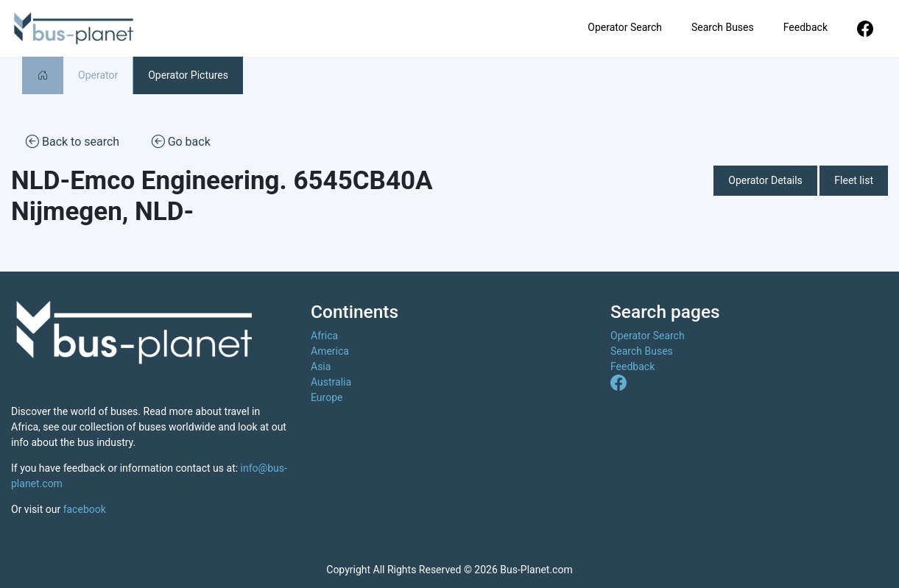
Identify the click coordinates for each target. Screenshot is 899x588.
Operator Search (625, 27)
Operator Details (765, 180)
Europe (327, 397)
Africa (324, 336)
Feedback (805, 27)
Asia (321, 366)
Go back (181, 141)
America (330, 351)
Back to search (73, 141)
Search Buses (723, 27)
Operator (98, 75)
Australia (331, 382)
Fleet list (854, 180)
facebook (85, 509)
